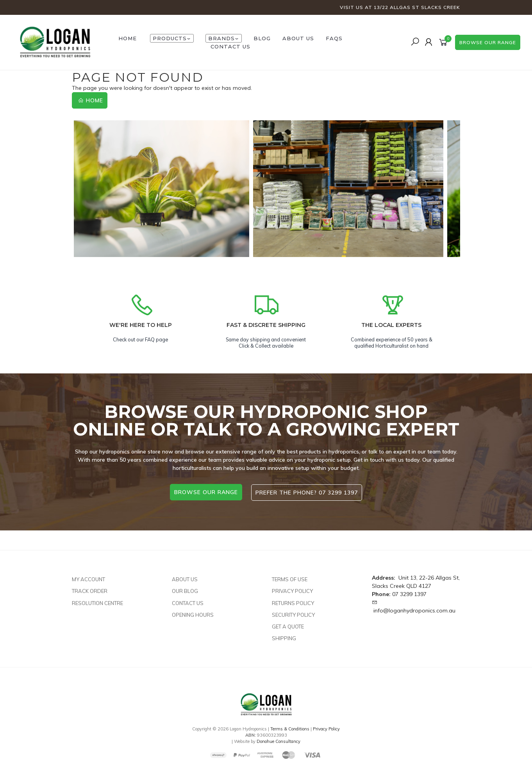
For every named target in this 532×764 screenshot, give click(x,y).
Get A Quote (288, 625)
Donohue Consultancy (278, 740)
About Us (298, 38)
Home (91, 100)
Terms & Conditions (290, 728)
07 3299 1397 (409, 593)
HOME (128, 38)
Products (172, 38)
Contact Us (230, 46)
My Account (88, 578)
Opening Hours (193, 614)
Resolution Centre (97, 602)
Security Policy (293, 614)
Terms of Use (290, 578)
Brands (224, 38)
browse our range (488, 42)
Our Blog (185, 590)
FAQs (334, 38)
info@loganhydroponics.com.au (414, 610)
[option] (162, 189)
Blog (262, 38)
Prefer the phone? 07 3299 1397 (307, 492)
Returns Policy (293, 602)
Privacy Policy (292, 590)
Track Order (90, 590)
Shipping (284, 637)
